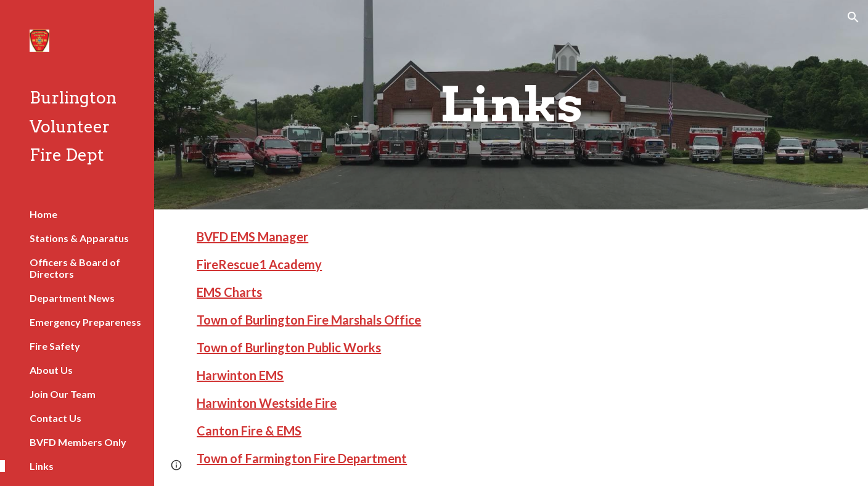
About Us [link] (51, 370)
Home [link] (43, 214)
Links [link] (42, 466)
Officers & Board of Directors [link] (75, 268)
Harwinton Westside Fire (267, 403)
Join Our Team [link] (63, 394)
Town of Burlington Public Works (289, 347)
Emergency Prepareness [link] (85, 322)
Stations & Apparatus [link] (79, 238)
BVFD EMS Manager (252, 237)
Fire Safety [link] (55, 346)
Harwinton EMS (240, 375)
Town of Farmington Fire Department (302, 458)
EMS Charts (229, 292)
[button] (853, 17)
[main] (511, 105)
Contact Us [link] (55, 418)
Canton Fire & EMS (249, 431)
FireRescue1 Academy (259, 264)
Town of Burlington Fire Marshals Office (309, 320)
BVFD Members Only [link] (78, 442)
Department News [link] (72, 298)
